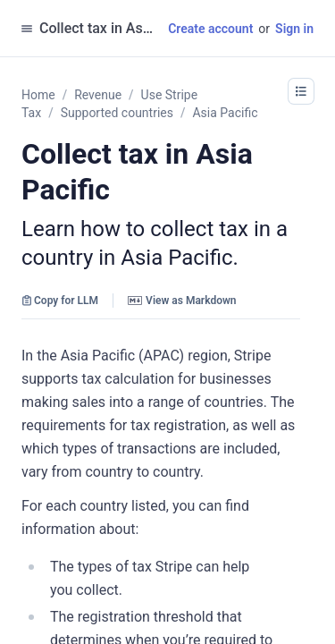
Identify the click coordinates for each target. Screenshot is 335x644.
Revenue (98, 95)
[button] (301, 91)
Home (38, 95)
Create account (210, 29)
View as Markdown (182, 301)
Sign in (294, 29)
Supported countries (117, 113)
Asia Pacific (225, 113)
